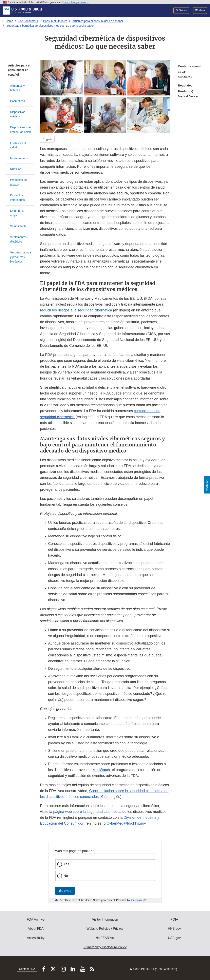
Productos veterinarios (17, 198)
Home (9, 21)
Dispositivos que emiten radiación (21, 130)
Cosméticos (17, 101)
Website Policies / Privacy (105, 929)
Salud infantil (18, 226)
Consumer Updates (55, 21)
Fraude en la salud (18, 145)
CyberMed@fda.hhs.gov (126, 823)
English (47, 139)
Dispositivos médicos (18, 114)
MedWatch (101, 770)
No (66, 876)
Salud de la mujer (17, 213)
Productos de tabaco (18, 182)
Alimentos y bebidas (17, 88)
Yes (66, 864)
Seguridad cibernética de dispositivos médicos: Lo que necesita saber (50, 26)
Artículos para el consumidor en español (98, 21)
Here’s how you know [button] (76, 2)
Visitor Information (105, 919)
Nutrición (16, 169)
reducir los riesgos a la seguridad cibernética (76, 310)
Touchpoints (137, 900)
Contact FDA (27, 969)
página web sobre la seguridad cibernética (87, 812)
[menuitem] (190, 73)
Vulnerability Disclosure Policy (105, 947)
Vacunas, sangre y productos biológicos (21, 257)
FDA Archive (36, 919)
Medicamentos (19, 158)
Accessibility (36, 938)
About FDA (36, 929)
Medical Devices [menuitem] (188, 96)
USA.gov (174, 938)
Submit (65, 891)
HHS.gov (174, 929)
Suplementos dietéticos (18, 239)
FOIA (174, 919)
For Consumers (28, 21)
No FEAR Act (105, 938)
